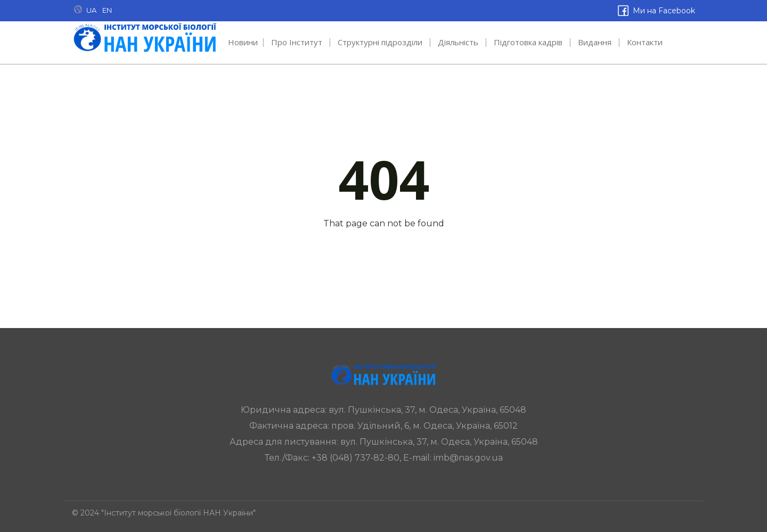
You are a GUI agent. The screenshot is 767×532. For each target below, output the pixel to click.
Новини (243, 42)
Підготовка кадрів (528, 42)
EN (107, 10)
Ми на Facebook (663, 11)
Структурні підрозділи (380, 42)
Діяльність (458, 42)
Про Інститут (297, 42)
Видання (595, 42)
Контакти (645, 42)
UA (91, 10)
